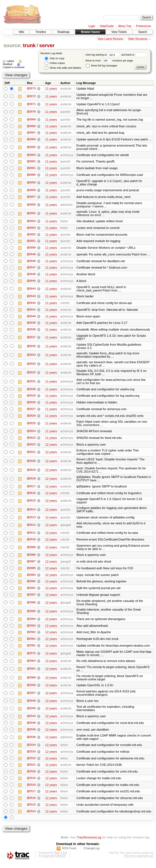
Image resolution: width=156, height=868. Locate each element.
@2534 (31, 749)
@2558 (31, 689)
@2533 (31, 755)
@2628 (31, 404)
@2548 (31, 704)
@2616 (31, 496)
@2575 (31, 657)
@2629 (31, 398)
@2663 (31, 155)
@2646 (31, 276)
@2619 (31, 472)
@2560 (31, 681)
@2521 (31, 769)
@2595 (31, 614)
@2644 (31, 290)
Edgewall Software (54, 861)
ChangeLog (91, 853)
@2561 (31, 672)
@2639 (31, 325)
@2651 (31, 242)
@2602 (31, 584)
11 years (51, 89)
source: (13, 45)
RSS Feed (69, 853)
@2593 (31, 629)
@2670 (31, 112)
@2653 (31, 229)
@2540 (31, 726)
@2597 (31, 598)
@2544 (31, 720)
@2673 (31, 89)
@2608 (31, 558)
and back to (135, 55)
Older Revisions (138, 39)
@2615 (31, 503)
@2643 (31, 298)
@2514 (31, 816)
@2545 (31, 712)
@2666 (31, 140)
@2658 (31, 191)
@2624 (31, 433)
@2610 (31, 542)
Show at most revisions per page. (110, 61)
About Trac (125, 26)
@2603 (31, 578)
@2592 (31, 635)
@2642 (31, 305)
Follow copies (55, 63)
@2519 (31, 782)
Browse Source (90, 32)
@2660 (31, 175)
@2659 (31, 183)
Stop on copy (54, 58)
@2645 (31, 282)
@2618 (31, 481)
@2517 (31, 796)
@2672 (31, 96)
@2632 (31, 374)
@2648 (31, 262)
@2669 (31, 120)
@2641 (31, 311)
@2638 (31, 331)
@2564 (31, 664)
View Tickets (119, 32)
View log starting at (103, 55)
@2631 (31, 383)
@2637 (31, 339)
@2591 (31, 642)
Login (92, 26)
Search (143, 32)
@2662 (31, 162)
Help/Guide (107, 26)
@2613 (31, 520)
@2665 (31, 147)
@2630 (31, 391)
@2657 (31, 198)
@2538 (31, 741)
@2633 (31, 365)
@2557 (31, 697)
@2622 (31, 447)
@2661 (31, 169)
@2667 (31, 133)
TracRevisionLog (89, 842)
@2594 (31, 622)
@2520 (31, 776)
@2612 (31, 528)
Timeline (41, 32)
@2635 (31, 348)
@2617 (31, 489)
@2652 (31, 235)
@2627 (31, 411)
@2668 (31, 126)
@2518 (31, 789)
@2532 (31, 762)
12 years (51, 447)
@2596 (31, 606)
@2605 (31, 571)
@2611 (31, 535)
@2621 (31, 455)
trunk (29, 45)
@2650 (31, 249)
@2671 (31, 104)
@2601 (31, 591)
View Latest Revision (110, 39)
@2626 (31, 418)
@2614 (31, 512)
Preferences (144, 26)
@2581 (31, 649)
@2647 (31, 269)
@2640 (31, 318)
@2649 (31, 255)
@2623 (31, 440)
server (47, 45)
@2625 (31, 425)
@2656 (31, 205)
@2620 (31, 463)
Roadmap (63, 32)
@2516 (31, 802)
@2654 (31, 222)
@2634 (31, 357)
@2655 (31, 214)
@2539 (31, 733)
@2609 (31, 550)
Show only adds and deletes (63, 68)
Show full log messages (102, 66)
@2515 (31, 809)
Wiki (21, 32)
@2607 (31, 564)
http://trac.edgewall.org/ (139, 861)
